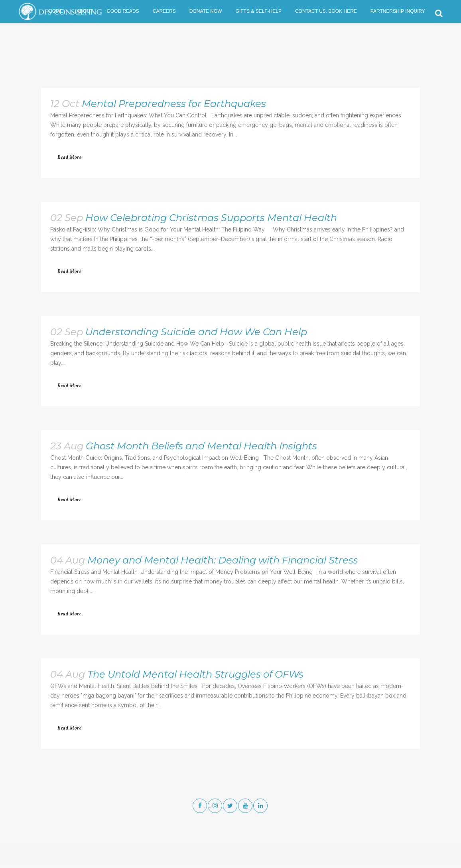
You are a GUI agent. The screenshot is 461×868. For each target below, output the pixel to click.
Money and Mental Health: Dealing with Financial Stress (223, 560)
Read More (69, 158)
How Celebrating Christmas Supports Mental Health (211, 218)
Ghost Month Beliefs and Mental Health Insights (201, 446)
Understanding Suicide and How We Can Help (196, 332)
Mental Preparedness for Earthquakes (174, 104)
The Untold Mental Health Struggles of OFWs (195, 674)
